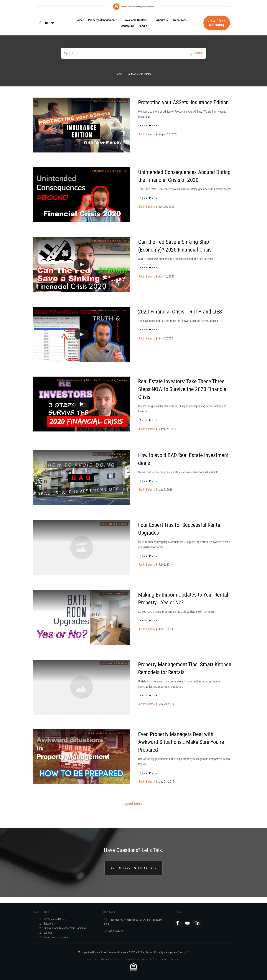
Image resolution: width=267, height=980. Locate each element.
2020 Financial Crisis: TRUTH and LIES (180, 312)
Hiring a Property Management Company (105, 733)
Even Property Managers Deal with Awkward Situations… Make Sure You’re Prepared (181, 742)
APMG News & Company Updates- (109, 171)
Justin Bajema (146, 134)
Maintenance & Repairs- (114, 524)
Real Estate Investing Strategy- (110, 101)
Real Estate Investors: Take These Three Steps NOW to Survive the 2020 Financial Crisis (183, 389)
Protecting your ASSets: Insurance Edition (183, 102)
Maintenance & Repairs (56, 937)
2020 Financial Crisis (55, 919)
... (151, 117)
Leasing (48, 933)
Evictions (49, 924)
